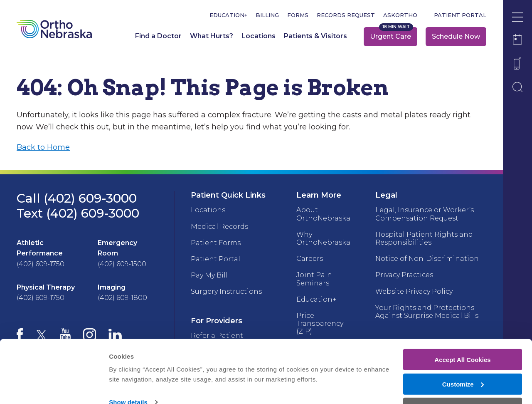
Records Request (346, 15)
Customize (463, 359)
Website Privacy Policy (414, 291)
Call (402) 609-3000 (77, 198)
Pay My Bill (209, 275)
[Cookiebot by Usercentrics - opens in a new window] (54, 388)
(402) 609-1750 (41, 264)
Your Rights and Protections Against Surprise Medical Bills (427, 312)
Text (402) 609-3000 (78, 213)
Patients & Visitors (315, 36)
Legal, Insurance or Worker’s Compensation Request (425, 214)
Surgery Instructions (226, 291)
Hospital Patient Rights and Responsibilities (424, 238)
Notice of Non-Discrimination (427, 259)
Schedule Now (456, 36)
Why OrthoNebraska (323, 238)
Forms (298, 15)
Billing (267, 15)
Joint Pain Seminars (314, 279)
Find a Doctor (158, 36)
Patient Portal (460, 15)
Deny (463, 383)
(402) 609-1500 (122, 264)
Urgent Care (390, 36)
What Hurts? (212, 36)
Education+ (228, 15)
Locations (259, 36)
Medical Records (219, 227)
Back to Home (43, 147)
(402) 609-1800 (122, 298)
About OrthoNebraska (323, 214)
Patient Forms (216, 243)
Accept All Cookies (462, 334)
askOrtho (400, 15)
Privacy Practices (404, 275)
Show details (128, 377)
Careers (310, 259)
